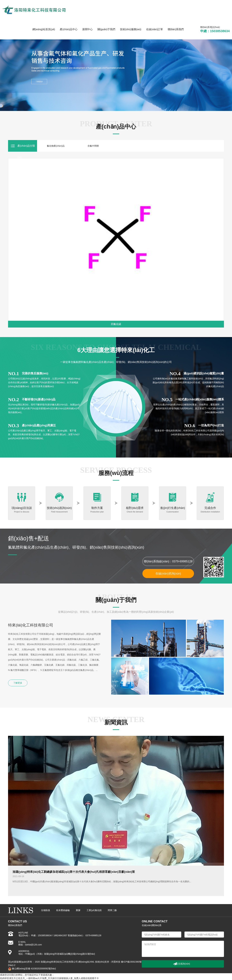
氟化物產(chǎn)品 (56, 146)
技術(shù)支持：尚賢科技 (108, 962)
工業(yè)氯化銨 (94, 910)
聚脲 (78, 910)
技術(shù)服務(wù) (131, 29)
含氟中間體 (93, 146)
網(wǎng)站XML (86, 962)
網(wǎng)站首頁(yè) (44, 29)
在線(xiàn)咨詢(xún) (168, 573)
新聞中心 (87, 29)
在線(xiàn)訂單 (155, 29)
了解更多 (18, 683)
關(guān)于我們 (106, 29)
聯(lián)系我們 (176, 29)
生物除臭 (46, 910)
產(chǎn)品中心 (69, 29)
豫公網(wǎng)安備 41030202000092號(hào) (32, 969)
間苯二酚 (112, 910)
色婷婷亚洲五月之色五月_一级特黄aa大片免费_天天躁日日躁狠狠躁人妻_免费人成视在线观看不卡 (49, 978)
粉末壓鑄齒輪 (63, 910)
